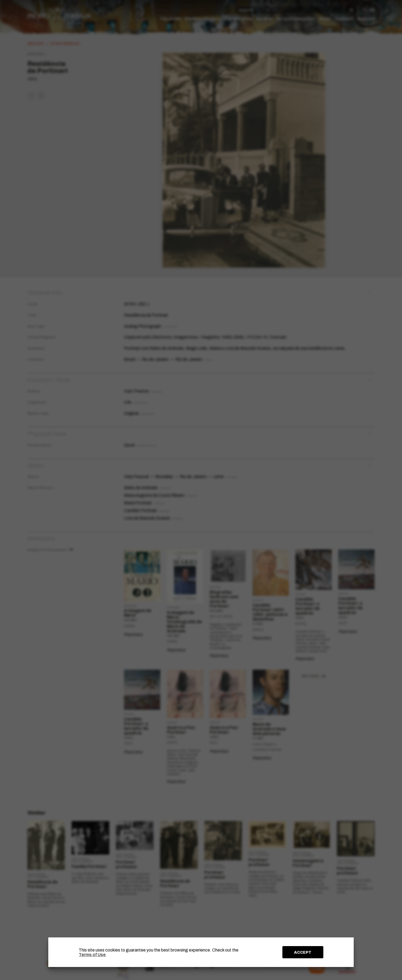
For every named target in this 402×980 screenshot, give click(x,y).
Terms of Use (92, 955)
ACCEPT (303, 952)
